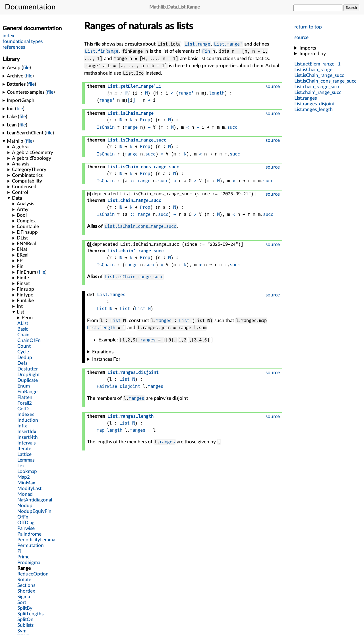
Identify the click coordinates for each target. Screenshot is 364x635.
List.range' (228, 44)
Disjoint (130, 386)
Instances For (106, 359)
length (217, 93)
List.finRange (102, 51)
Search (351, 8)
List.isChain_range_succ (134, 277)
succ (232, 127)
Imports (308, 48)
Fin (206, 51)
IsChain (106, 127)
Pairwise (107, 386)
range (131, 127)
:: (133, 181)
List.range (197, 44)
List (102, 309)
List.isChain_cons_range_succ (140, 226)
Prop (145, 120)
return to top (308, 27)
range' (186, 93)
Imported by (313, 54)
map (101, 430)
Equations (103, 352)
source (301, 37)
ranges (164, 320)
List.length (101, 328)
